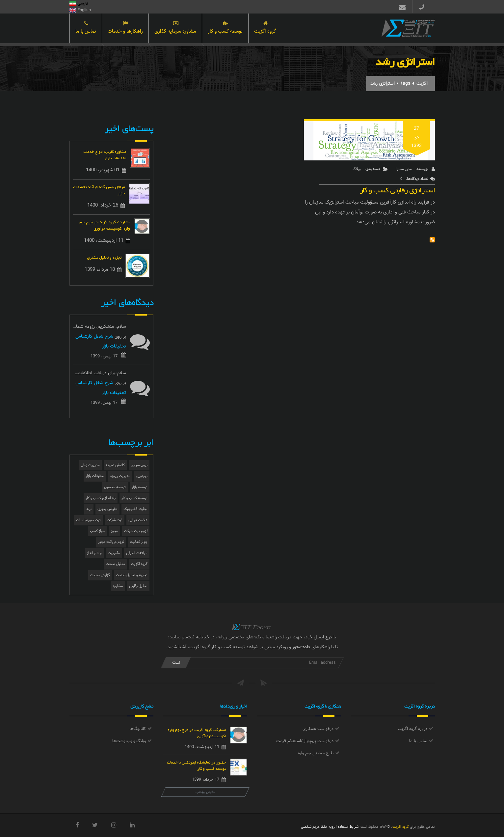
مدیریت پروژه (120, 476)
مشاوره (118, 586)
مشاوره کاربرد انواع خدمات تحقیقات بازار (105, 154)
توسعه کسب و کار (225, 29)
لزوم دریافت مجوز (111, 542)
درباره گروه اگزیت (412, 729)
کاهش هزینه (115, 465)
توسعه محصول (115, 487)
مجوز (115, 531)
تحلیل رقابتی (138, 586)
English (80, 10)
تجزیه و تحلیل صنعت (132, 575)
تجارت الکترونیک (135, 509)
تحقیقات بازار (95, 476)
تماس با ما (86, 29)
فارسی (79, 4)
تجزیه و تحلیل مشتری (104, 257)
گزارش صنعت (100, 575)
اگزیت (422, 84)
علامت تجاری (138, 520)
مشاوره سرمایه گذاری (175, 29)
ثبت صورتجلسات (88, 520)
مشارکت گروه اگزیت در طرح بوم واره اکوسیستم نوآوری (105, 225)
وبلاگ (357, 169)
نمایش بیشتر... (205, 792)
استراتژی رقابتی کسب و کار (397, 189)
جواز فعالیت (139, 542)
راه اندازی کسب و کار (101, 498)
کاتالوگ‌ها (138, 729)
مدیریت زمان (90, 465)
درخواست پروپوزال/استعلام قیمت (305, 741)
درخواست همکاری (318, 729)
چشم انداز (94, 553)
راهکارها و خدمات (125, 29)
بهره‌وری (142, 476)
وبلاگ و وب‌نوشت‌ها (129, 741)
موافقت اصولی (137, 553)
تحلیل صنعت (115, 564)
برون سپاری (139, 465)
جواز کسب (97, 531)
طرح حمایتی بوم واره (316, 753)
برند (89, 509)
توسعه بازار (140, 487)
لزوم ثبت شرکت (136, 531)
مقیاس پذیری (107, 509)
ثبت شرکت (115, 520)
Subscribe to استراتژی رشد (432, 240)
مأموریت (114, 553)
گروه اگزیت (265, 29)
